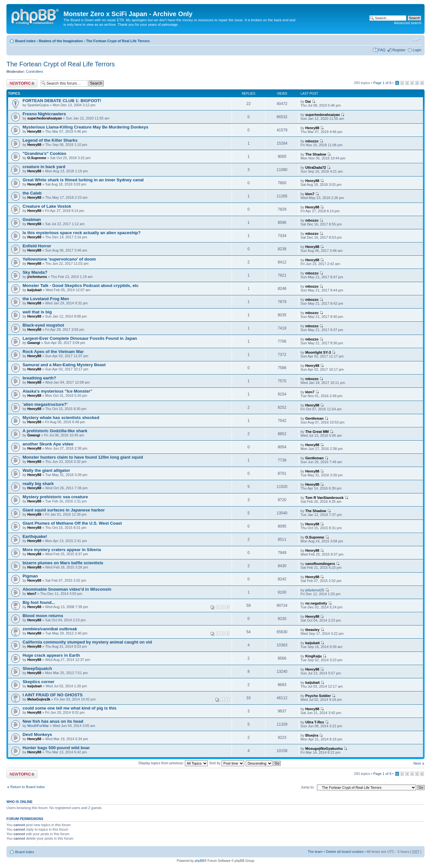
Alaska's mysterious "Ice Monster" (57, 391)
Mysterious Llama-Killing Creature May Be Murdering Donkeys (86, 127)
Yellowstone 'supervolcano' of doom (59, 259)
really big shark (38, 484)
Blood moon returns (43, 616)
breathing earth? (39, 378)
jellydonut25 (315, 590)
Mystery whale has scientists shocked (61, 418)
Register (399, 50)
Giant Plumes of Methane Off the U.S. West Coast (72, 523)
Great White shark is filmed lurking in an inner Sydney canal (83, 180)
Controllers (35, 72)
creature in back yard (44, 167)
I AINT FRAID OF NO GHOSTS (53, 695)
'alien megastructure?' (45, 404)
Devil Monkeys (37, 734)
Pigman (30, 576)
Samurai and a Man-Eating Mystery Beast (64, 365)
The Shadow (316, 154)
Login (417, 50)
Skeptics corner (38, 682)
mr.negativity (316, 603)
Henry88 (34, 131)
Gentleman (315, 418)
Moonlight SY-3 (318, 352)
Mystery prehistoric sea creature (55, 497)
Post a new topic (22, 83)
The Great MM (317, 432)
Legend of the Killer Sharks (50, 140)
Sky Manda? (35, 272)
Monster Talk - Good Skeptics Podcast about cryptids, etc (81, 286)
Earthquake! (35, 536)
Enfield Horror (37, 246)
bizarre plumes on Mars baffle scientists (63, 563)
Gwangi (34, 343)
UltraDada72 (316, 167)
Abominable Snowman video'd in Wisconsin (67, 589)
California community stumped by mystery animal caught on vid (87, 642)
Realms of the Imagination (61, 41)
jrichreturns (37, 277)
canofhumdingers (320, 564)
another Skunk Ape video (48, 444)
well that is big (37, 312)
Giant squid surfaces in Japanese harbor (64, 510)
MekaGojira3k (39, 699)
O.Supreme (37, 158)
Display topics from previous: (173, 763)
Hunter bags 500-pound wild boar (56, 748)
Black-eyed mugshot (43, 325)
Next (417, 763)
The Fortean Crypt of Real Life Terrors (118, 41)
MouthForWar (38, 726)
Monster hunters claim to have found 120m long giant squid (83, 457)
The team (315, 852)
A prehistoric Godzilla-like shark (55, 431)
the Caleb (32, 193)
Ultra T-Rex (315, 722)
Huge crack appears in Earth (51, 655)
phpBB (199, 861)
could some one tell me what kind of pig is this (70, 708)
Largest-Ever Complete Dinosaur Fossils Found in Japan (80, 338)
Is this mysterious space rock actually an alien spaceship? (81, 233)
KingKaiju (314, 656)
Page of (382, 83)
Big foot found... (39, 602)
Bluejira (312, 735)
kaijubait (35, 290)
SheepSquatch (37, 668)
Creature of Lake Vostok (47, 206)
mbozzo (312, 141)
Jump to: (308, 787)
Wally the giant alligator (46, 470)
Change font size (417, 40)
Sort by (227, 763)
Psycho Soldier (318, 696)
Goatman (32, 219)
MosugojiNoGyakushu (324, 749)
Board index (25, 41)
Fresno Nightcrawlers (44, 114)
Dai (308, 101)
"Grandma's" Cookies (44, 153)
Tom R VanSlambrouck (325, 498)
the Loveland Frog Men (46, 299)
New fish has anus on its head (53, 721)
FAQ (382, 50)
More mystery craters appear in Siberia (62, 550)
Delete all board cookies (345, 852)
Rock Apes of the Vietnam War (53, 352)
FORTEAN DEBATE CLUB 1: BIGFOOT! (62, 101)
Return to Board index (28, 787)
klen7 (310, 194)
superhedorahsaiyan (45, 118)
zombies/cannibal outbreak (50, 629)
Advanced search (408, 23)
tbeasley (312, 630)
